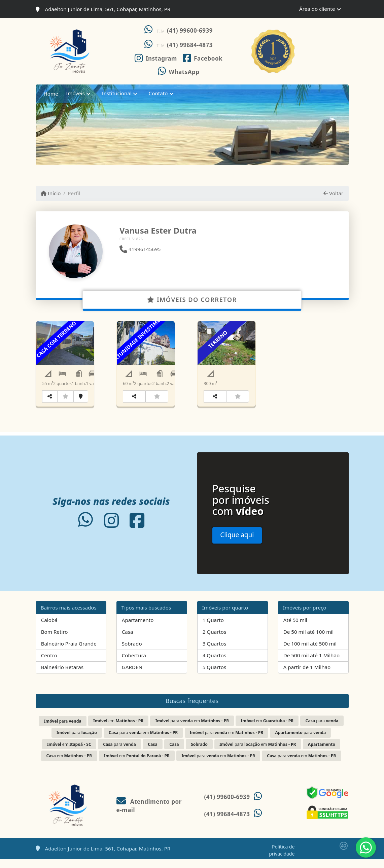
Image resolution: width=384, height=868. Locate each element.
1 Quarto (213, 629)
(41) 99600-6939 (190, 30)
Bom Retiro (55, 641)
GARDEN (132, 676)
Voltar (333, 193)
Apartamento (138, 629)
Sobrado (132, 653)
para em (192, 730)
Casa (128, 641)
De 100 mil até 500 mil (310, 653)
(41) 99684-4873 (190, 45)
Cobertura (134, 664)
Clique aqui (237, 544)
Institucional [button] (117, 93)
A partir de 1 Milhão (307, 676)
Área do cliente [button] (317, 9)
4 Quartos (215, 664)
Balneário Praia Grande (69, 653)
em (118, 730)
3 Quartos (215, 653)
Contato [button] (158, 93)
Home (51, 94)
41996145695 (140, 249)
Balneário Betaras (62, 676)
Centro (49, 664)
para (63, 730)
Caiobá (49, 629)
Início (51, 193)
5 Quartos (215, 676)
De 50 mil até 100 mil (308, 641)
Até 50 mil (295, 629)
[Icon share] (156, 58)
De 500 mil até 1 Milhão (311, 664)
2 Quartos (215, 641)
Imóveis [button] (75, 93)
